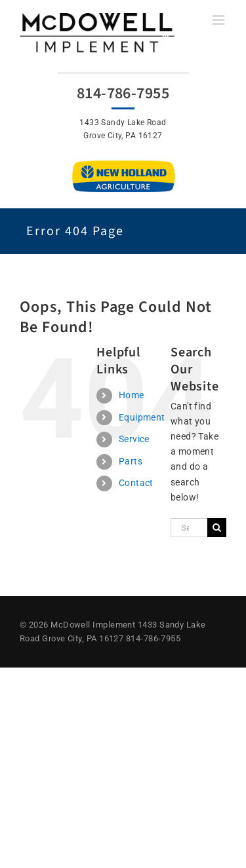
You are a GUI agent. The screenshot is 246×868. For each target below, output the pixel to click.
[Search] (217, 528)
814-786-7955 (123, 94)
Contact (136, 483)
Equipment (142, 417)
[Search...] (189, 528)
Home (132, 395)
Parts (131, 461)
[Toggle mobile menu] (219, 20)
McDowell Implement (93, 625)
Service (134, 439)
